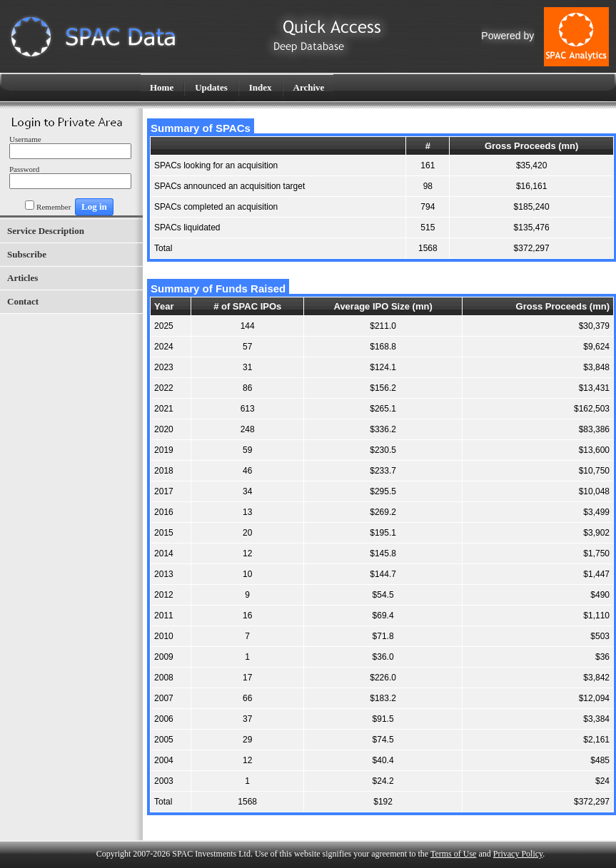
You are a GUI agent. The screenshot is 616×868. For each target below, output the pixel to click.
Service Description (46, 231)
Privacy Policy (518, 854)
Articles (22, 278)
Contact (23, 301)
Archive (309, 87)
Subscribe (27, 254)
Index (261, 87)
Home (162, 87)
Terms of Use (453, 854)
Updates (211, 87)
